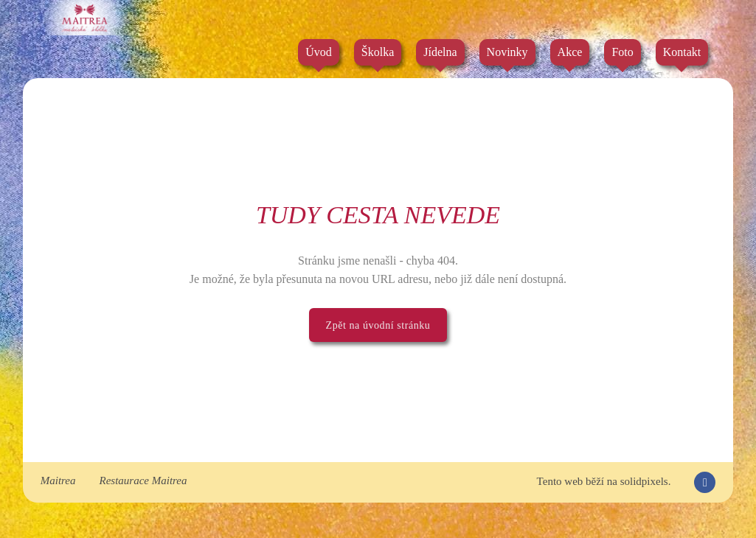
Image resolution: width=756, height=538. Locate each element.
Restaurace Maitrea (143, 481)
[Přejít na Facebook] (705, 482)
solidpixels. (646, 481)
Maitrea (58, 481)
